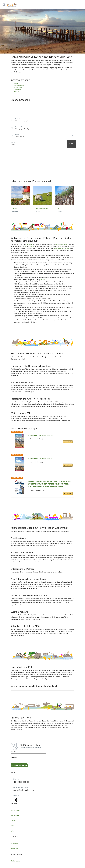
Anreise (17, 92)
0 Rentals (15, 211)
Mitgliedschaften (16, 861)
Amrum (15, 209)
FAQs (12, 831)
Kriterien (13, 821)
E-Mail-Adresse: (16, 752)
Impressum (14, 843)
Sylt (58, 209)
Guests (17, 134)
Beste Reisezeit (19, 85)
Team (12, 826)
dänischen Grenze (61, 244)
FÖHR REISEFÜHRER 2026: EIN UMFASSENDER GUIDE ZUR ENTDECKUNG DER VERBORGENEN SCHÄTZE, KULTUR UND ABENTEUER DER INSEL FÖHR (50, 484)
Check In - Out (19, 127)
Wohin (16, 83)
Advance (13, 143)
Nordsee (29, 244)
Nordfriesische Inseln (41, 209)
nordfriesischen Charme (61, 248)
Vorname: (14, 757)
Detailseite (68, 442)
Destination (18, 119)
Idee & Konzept (15, 810)
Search (71, 144)
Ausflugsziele (18, 88)
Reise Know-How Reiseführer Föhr (42, 435)
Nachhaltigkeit (15, 815)
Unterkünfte (18, 90)
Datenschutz (15, 849)
